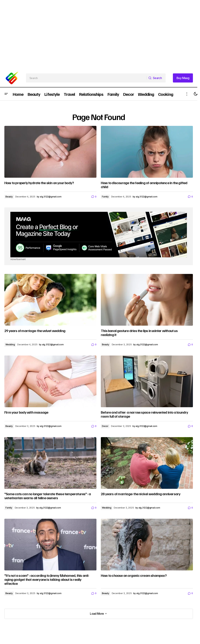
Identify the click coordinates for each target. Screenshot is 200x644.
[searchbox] (86, 78)
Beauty (9, 197)
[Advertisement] (92, 25)
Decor (105, 426)
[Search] (156, 78)
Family (105, 197)
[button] (6, 94)
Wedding (10, 344)
